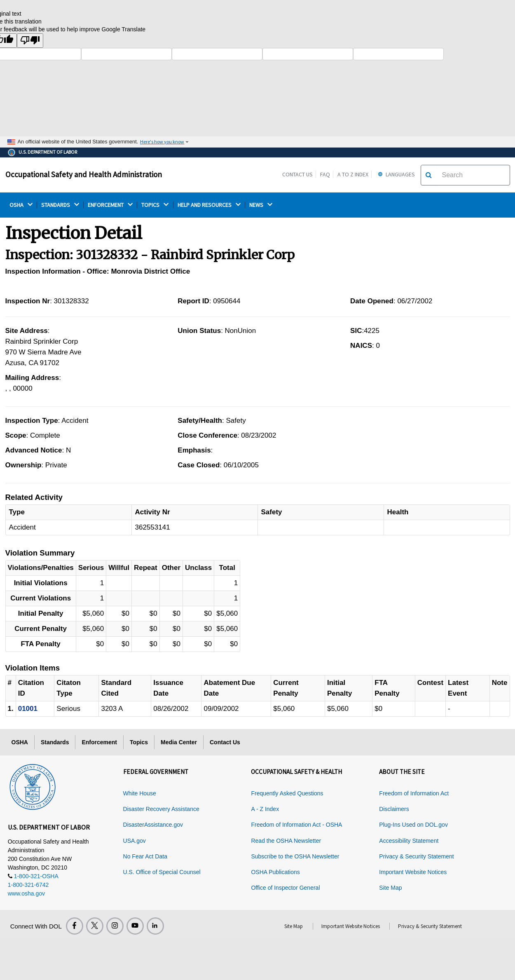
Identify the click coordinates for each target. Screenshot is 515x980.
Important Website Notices (413, 872)
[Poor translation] (30, 41)
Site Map (390, 888)
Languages (395, 174)
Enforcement (99, 742)
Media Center (179, 742)
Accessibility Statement (409, 841)
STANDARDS (60, 205)
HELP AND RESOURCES (209, 205)
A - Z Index (265, 809)
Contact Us (297, 174)
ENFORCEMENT (110, 205)
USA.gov (135, 841)
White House (140, 793)
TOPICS (155, 205)
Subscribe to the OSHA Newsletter (295, 856)
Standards (55, 742)
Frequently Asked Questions (287, 793)
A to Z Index (353, 174)
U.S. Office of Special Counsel (162, 872)
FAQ (325, 174)
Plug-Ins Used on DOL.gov (413, 825)
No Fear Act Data (145, 856)
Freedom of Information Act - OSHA (296, 825)
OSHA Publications (275, 872)
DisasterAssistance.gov (153, 825)
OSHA (21, 205)
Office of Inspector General (285, 888)
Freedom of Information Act (414, 793)
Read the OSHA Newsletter (286, 841)
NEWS (261, 205)
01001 (28, 709)
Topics (139, 742)
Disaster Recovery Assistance (161, 809)
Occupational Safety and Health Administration (84, 174)
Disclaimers (394, 809)
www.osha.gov (26, 893)
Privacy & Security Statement (416, 856)
